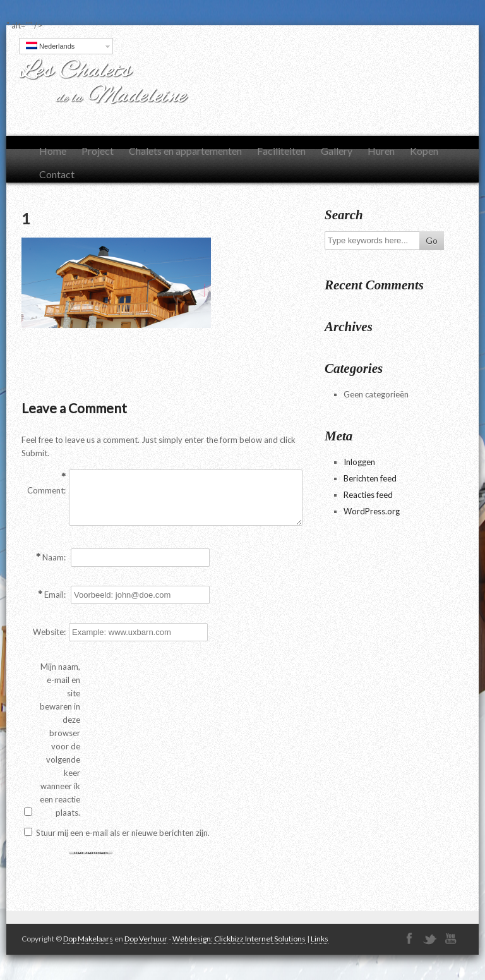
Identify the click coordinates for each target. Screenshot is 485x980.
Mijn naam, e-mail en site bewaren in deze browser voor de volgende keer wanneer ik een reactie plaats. (60, 740)
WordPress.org (372, 511)
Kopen (424, 151)
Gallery (337, 151)
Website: (49, 632)
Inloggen (359, 462)
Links (320, 939)
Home (53, 151)
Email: (55, 595)
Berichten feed (370, 478)
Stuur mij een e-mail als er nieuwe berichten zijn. (123, 833)
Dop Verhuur (146, 939)
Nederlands (50, 46)
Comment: (46, 490)
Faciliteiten (281, 151)
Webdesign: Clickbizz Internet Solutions (239, 939)
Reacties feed (368, 495)
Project (98, 151)
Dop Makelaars (88, 939)
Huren (381, 151)
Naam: (54, 557)
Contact (57, 174)
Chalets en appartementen (185, 151)
